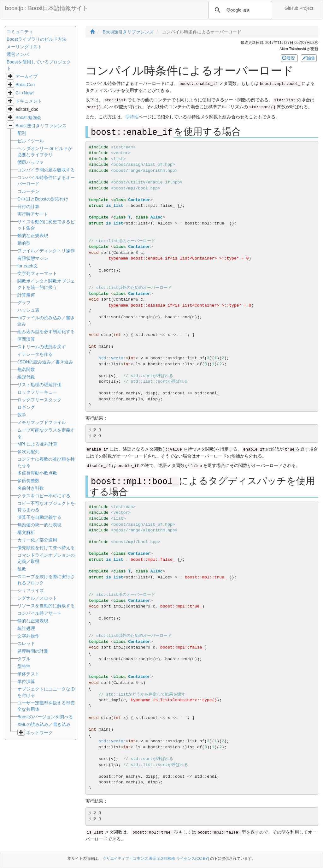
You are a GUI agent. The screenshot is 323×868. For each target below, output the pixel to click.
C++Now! (25, 93)
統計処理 (26, 628)
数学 (22, 415)
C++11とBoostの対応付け (43, 199)
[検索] (239, 10)
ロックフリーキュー (37, 392)
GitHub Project (299, 8)
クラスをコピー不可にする (44, 496)
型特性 (132, 117)
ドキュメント (29, 101)
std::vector (112, 358)
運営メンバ (18, 54)
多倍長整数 (28, 481)
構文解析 (26, 532)
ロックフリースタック (39, 400)
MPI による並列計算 (37, 444)
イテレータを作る (35, 354)
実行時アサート (33, 214)
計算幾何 (26, 295)
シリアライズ (31, 590)
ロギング (26, 407)
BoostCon (25, 85)
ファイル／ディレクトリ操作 (46, 251)
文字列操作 (28, 636)
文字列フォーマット (37, 273)
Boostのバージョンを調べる (45, 717)
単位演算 (26, 681)
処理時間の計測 (33, 651)
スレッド (26, 644)
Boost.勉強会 (28, 117)
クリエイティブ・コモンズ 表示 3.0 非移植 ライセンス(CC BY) (156, 859)
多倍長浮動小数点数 (37, 473)
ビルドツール (31, 141)
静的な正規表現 (33, 621)
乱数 (22, 569)
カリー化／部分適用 (37, 540)
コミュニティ (20, 32)
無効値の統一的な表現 (39, 525)
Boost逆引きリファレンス (41, 126)
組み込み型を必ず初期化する (46, 332)
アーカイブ (26, 76)
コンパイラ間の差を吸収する (46, 170)
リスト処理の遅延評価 (39, 385)
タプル (24, 659)
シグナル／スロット (37, 598)
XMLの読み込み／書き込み (44, 724)
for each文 (28, 266)
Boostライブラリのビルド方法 (37, 39)
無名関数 (26, 369)
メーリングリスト (24, 47)
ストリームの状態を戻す (42, 347)
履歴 (289, 58)
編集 (309, 58)
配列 (22, 133)
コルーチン (28, 191)
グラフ (24, 302)
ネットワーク (39, 733)
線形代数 (26, 377)
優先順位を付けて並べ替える (46, 548)
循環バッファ (31, 162)
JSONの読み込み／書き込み (45, 362)
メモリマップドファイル (42, 422)
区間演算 (26, 339)
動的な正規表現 (33, 236)
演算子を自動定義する (39, 517)
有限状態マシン (33, 258)
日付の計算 (28, 207)
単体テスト (28, 674)
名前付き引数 (31, 488)
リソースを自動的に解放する (46, 606)
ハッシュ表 (28, 310)
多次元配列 (28, 452)
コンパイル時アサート (39, 613)
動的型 (24, 243)
